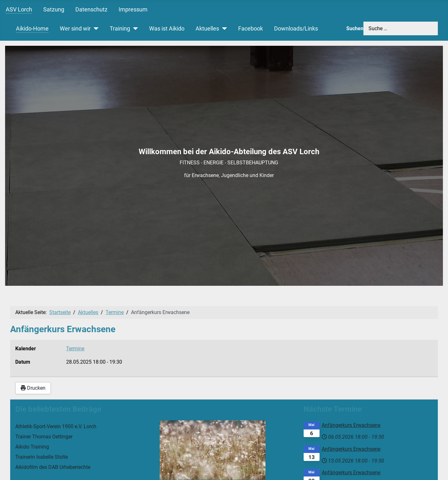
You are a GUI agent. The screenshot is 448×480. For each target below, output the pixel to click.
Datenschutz (91, 10)
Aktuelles (207, 29)
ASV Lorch (19, 10)
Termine (75, 349)
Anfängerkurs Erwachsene (351, 425)
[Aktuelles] (223, 29)
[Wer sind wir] (95, 29)
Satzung (54, 10)
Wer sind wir (75, 29)
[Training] (134, 29)
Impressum (133, 10)
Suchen (355, 28)
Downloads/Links (296, 29)
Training (120, 29)
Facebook (251, 29)
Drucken (33, 388)
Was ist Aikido (167, 29)
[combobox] (401, 28)
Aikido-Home (32, 29)
